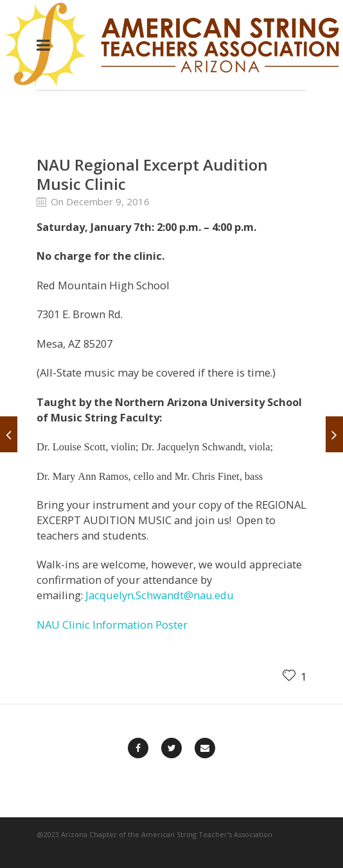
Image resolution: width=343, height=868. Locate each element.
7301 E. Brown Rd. (80, 314)
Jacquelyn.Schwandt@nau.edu (160, 595)
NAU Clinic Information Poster (112, 625)
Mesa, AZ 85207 (75, 344)
